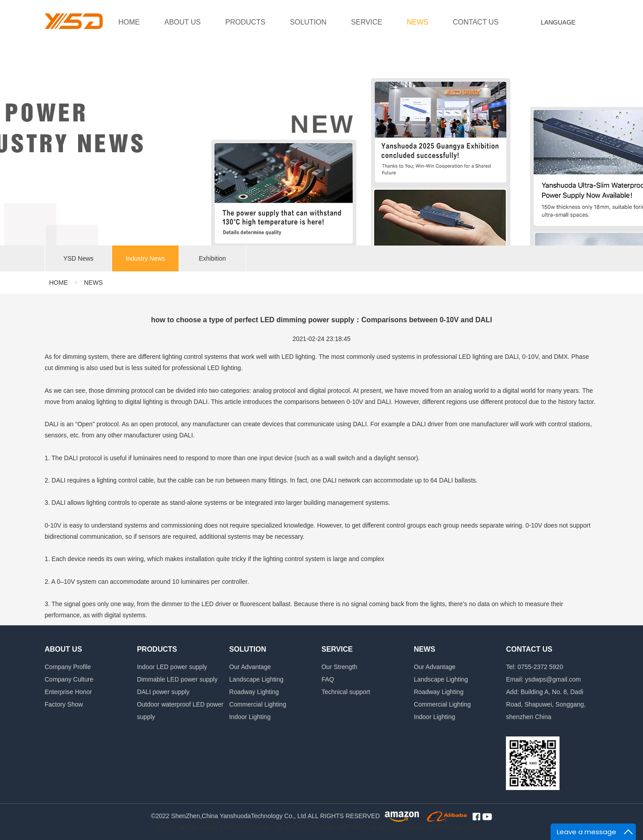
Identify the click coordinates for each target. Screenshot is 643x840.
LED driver (352, 827)
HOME (129, 22)
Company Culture (69, 679)
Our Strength (339, 667)
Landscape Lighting (256, 679)
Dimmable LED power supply (177, 679)
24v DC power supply (304, 827)
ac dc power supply (397, 827)
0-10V (53, 525)
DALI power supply (163, 692)
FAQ (328, 679)
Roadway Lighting (254, 692)
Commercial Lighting (258, 704)
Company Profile (68, 667)
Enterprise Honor (68, 692)
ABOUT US (183, 22)
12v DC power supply (187, 827)
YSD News (79, 259)
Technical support (346, 692)
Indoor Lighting (250, 717)
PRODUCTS (246, 22)
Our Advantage (250, 667)
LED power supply (246, 827)
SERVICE (367, 22)
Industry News (145, 259)
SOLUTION (308, 22)
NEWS (418, 22)
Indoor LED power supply (172, 667)
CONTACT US (476, 22)
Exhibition (212, 259)
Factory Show (64, 704)
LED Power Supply (456, 827)
